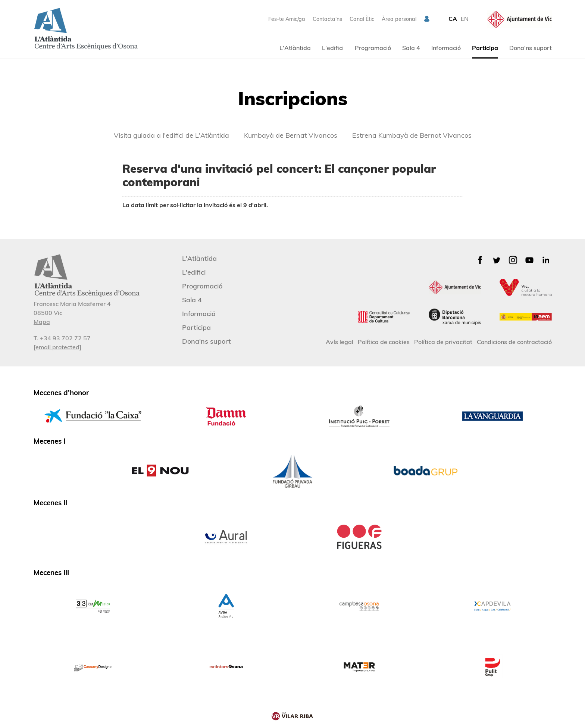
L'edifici (333, 48)
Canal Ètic (362, 19)
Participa (485, 48)
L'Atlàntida (295, 48)
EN (465, 19)
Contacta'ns (327, 19)
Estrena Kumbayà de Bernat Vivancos (412, 135)
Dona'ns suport (531, 48)
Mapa (42, 322)
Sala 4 (411, 48)
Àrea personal (399, 19)
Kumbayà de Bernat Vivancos (291, 135)
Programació (373, 48)
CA (453, 19)
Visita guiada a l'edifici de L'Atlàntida (171, 135)
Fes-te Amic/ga (287, 19)
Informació (446, 48)
